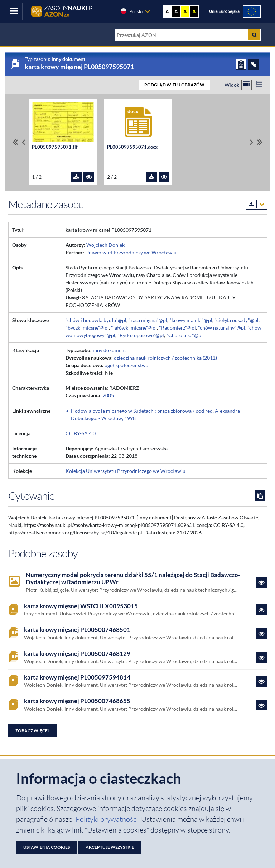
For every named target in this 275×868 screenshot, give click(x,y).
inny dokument (109, 350)
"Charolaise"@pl (184, 335)
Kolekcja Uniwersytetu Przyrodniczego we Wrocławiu (126, 471)
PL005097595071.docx (132, 147)
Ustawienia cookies (47, 847)
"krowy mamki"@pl (191, 320)
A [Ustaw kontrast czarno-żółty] (194, 11)
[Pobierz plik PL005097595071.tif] (76, 177)
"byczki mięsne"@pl (87, 328)
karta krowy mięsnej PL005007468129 (77, 654)
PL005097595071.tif (55, 147)
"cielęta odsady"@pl (237, 320)
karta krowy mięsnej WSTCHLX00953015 (81, 606)
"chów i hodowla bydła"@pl (96, 320)
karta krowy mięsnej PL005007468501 (77, 630)
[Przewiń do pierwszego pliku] (15, 142)
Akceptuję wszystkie (110, 847)
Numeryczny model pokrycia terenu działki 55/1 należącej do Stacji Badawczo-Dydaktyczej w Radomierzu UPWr (133, 579)
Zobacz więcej (32, 731)
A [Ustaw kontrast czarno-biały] (176, 11)
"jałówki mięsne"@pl (134, 328)
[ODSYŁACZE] (254, 64)
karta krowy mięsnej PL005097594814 (77, 677)
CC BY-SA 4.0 (81, 433)
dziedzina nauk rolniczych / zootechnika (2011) (165, 358)
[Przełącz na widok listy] (259, 85)
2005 (108, 395)
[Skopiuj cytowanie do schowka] (260, 496)
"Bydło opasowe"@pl (141, 335)
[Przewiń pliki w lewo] (24, 142)
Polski (131, 11)
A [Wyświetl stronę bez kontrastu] (167, 11)
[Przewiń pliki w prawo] (251, 142)
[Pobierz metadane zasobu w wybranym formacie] (257, 204)
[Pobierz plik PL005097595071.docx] (151, 177)
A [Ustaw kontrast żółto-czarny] (185, 11)
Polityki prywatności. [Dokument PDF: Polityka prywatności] (108, 819)
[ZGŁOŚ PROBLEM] (241, 64)
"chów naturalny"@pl (222, 328)
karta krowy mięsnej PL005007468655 (77, 701)
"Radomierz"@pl (177, 328)
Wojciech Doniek (105, 245)
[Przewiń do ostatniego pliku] (260, 142)
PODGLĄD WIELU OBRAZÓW (174, 85)
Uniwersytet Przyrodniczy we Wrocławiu (131, 252)
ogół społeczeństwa (126, 365)
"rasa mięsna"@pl (148, 320)
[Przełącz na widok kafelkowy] (247, 85)
